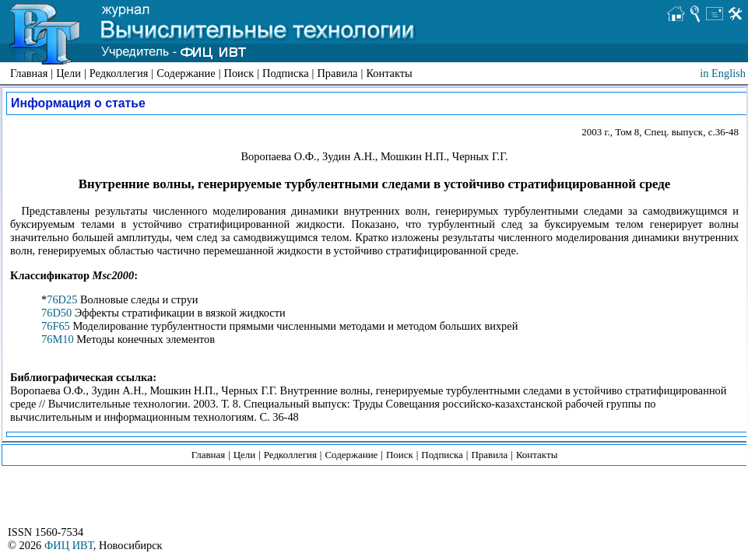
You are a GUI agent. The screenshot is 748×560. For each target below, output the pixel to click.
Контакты (389, 73)
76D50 (56, 313)
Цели (68, 73)
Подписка (285, 73)
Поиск (239, 73)
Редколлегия (119, 73)
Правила (337, 73)
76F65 (56, 326)
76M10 (58, 339)
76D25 (62, 299)
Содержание (186, 73)
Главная (29, 73)
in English (723, 73)
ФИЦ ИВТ (69, 545)
